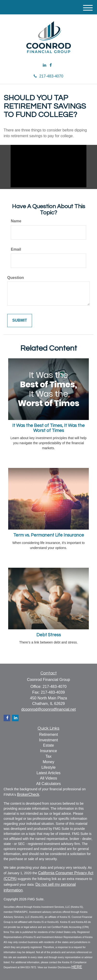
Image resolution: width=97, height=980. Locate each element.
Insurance (48, 751)
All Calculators (48, 784)
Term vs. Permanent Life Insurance (49, 535)
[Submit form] (20, 321)
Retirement (48, 735)
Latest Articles (49, 773)
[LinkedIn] (45, 65)
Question (16, 278)
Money (48, 762)
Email (16, 249)
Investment (48, 740)
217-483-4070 (48, 76)
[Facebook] (51, 65)
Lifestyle (48, 767)
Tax (48, 756)
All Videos (48, 778)
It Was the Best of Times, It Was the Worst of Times (48, 428)
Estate (48, 745)
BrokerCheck (28, 794)
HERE (77, 967)
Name (16, 221)
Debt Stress (49, 635)
